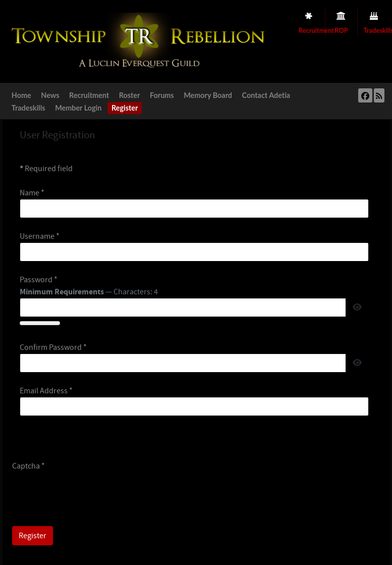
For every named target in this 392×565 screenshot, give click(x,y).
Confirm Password (53, 347)
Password (39, 280)
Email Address (46, 391)
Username (40, 236)
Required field (46, 169)
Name (32, 193)
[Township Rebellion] (140, 41)
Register (33, 536)
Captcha (29, 466)
